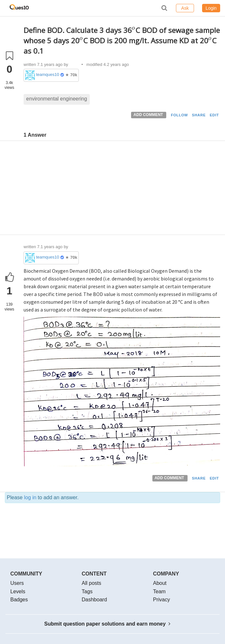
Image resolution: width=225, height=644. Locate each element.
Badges (19, 600)
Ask (185, 8)
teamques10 (48, 74)
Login (211, 8)
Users (17, 583)
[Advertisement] (122, 189)
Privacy (161, 600)
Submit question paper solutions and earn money (107, 624)
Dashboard (94, 600)
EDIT (214, 115)
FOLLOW (179, 115)
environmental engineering (57, 99)
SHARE (199, 115)
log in (30, 497)
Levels (18, 591)
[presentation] (134, 30)
